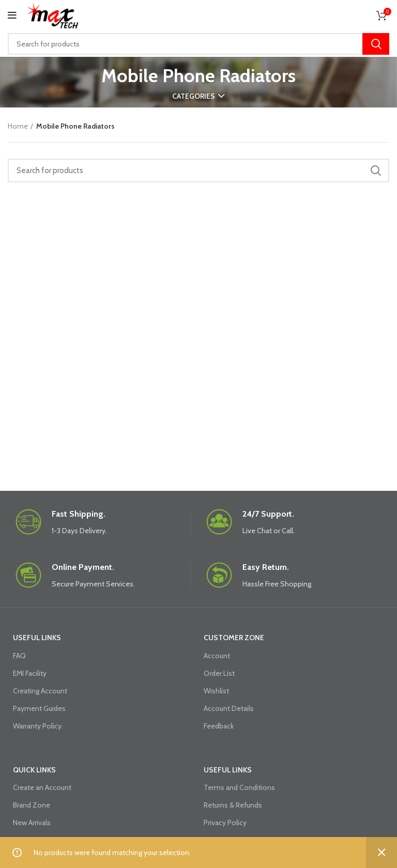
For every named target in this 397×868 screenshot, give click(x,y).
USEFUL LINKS (37, 638)
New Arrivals (32, 823)
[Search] (198, 44)
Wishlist (216, 691)
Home (18, 126)
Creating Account (40, 691)
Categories (194, 96)
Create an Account (42, 787)
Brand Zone (32, 805)
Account (217, 656)
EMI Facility (30, 673)
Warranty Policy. (38, 726)
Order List (219, 673)
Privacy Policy (225, 823)
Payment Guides (39, 708)
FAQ (19, 656)
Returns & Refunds (233, 805)
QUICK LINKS (34, 770)
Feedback (219, 726)
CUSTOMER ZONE (234, 638)
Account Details (229, 708)
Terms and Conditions (239, 787)
